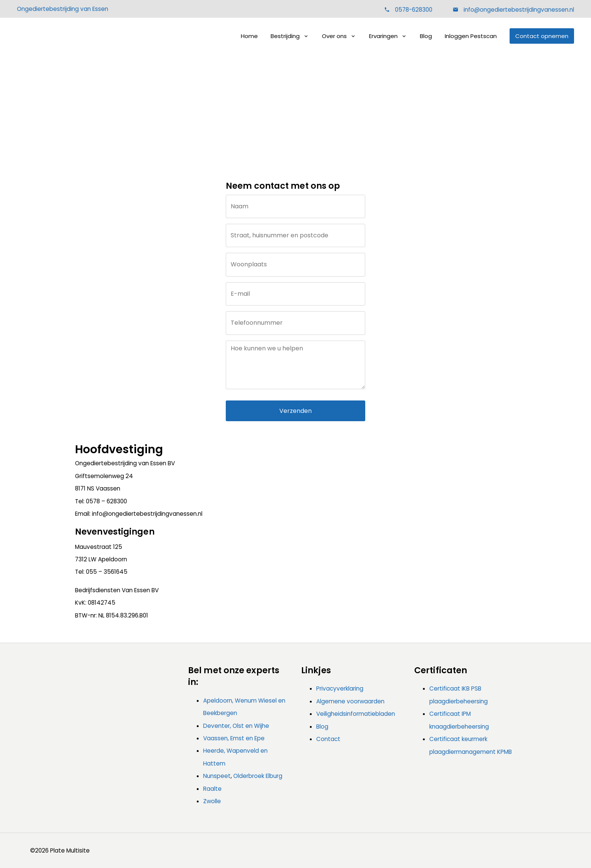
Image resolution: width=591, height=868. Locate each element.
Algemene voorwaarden (350, 701)
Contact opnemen (542, 36)
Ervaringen (383, 36)
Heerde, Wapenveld (231, 751)
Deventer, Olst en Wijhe (236, 726)
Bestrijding (285, 36)
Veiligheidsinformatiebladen (356, 714)
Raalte (212, 789)
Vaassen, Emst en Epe (234, 738)
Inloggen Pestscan (471, 36)
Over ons (334, 36)
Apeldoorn (218, 701)
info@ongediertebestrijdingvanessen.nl (518, 10)
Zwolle (212, 801)
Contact (308, 115)
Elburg (274, 776)
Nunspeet (217, 776)
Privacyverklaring (340, 688)
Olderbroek (249, 776)
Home (249, 36)
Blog (426, 36)
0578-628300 (414, 10)
